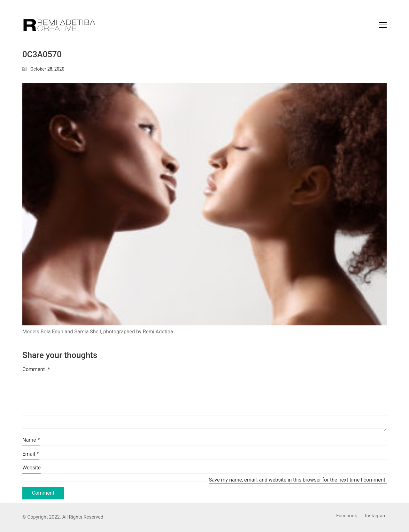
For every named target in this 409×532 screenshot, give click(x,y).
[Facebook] (347, 516)
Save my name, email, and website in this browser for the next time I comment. (298, 480)
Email (31, 454)
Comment (36, 369)
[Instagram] (376, 516)
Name (31, 440)
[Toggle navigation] (383, 25)
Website (31, 468)
